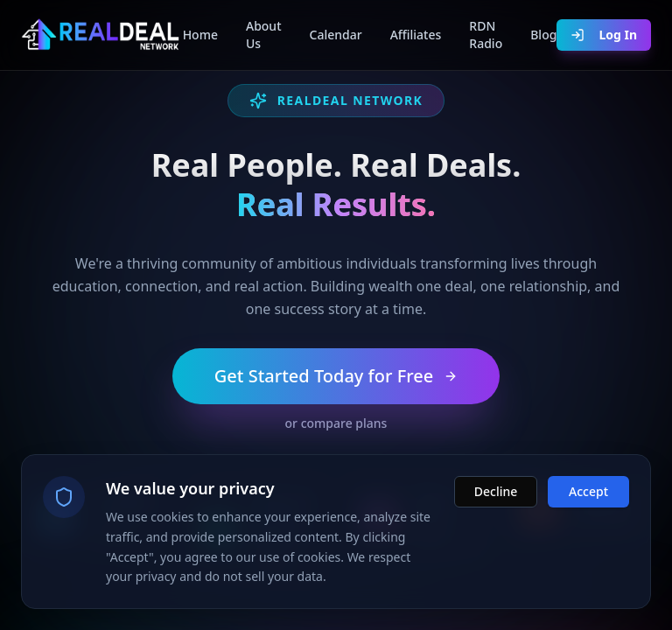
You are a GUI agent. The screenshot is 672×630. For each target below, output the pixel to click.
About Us (264, 35)
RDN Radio (486, 35)
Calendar (336, 35)
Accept (588, 494)
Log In (604, 35)
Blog (543, 35)
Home (200, 35)
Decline (496, 494)
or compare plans (336, 423)
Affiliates (416, 35)
